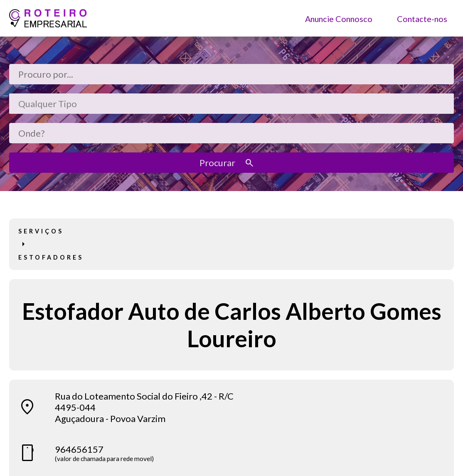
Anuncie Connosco (339, 18)
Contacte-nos (422, 18)
